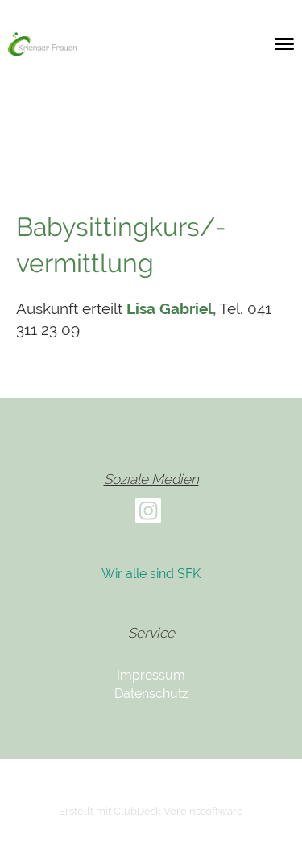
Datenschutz (151, 694)
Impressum (151, 675)
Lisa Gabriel (170, 308)
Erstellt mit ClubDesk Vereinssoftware (151, 811)
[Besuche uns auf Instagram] (148, 514)
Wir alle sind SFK (151, 574)
